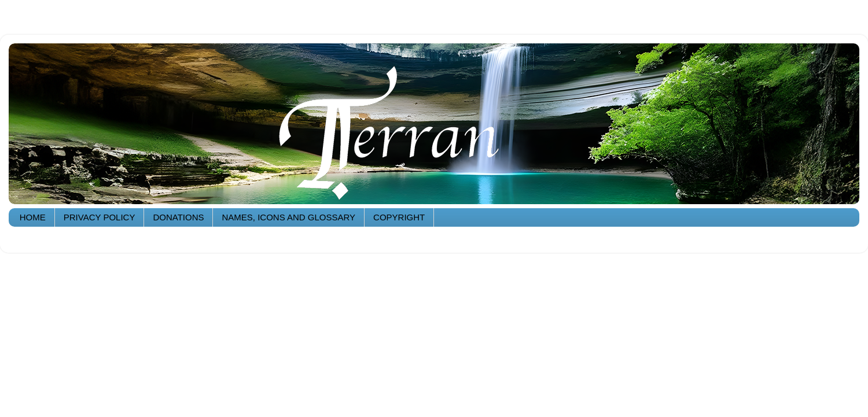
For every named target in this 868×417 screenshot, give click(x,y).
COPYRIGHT (399, 217)
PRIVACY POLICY (100, 217)
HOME (33, 217)
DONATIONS (178, 217)
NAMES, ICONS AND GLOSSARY (288, 217)
